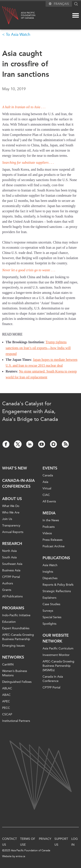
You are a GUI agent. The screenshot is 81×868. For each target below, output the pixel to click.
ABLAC (7, 688)
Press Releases (52, 540)
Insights (48, 572)
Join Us (7, 519)
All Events (49, 501)
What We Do (11, 506)
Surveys (48, 611)
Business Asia (11, 570)
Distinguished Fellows (17, 682)
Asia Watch (50, 565)
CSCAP (7, 714)
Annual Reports (13, 532)
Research (12, 544)
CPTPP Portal (11, 577)
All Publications (12, 596)
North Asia (9, 551)
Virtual (47, 488)
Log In (75, 842)
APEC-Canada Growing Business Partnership (18, 637)
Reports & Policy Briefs (58, 585)
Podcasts (49, 527)
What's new (15, 468)
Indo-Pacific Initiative (16, 615)
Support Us (61, 842)
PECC (6, 708)
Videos (47, 533)
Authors (8, 583)
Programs (13, 608)
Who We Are (11, 512)
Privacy (45, 839)
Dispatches (50, 578)
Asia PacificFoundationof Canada (28, 15)
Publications (56, 558)
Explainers (49, 598)
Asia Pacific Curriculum (58, 648)
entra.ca (20, 856)
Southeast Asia (12, 564)
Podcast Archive (54, 546)
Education (9, 622)
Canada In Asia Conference (53, 679)
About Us (12, 499)
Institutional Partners (16, 721)
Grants (7, 590)
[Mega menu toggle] (76, 15)
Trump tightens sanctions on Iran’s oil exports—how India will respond (38, 348)
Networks (13, 657)
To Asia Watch (18, 34)
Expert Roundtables (16, 628)
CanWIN (8, 664)
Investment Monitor (56, 655)
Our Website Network (56, 638)
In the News (51, 520)
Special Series (52, 617)
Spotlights (49, 624)
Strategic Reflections (57, 591)
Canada (48, 475)
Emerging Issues (13, 646)
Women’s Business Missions (15, 673)
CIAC (46, 495)
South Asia (9, 557)
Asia (45, 482)
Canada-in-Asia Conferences (18, 483)
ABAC (6, 695)
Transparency (11, 526)
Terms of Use (28, 842)
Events (50, 468)
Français (61, 4)
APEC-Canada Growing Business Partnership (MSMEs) (58, 666)
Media (49, 513)
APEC (6, 701)
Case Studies (51, 604)
